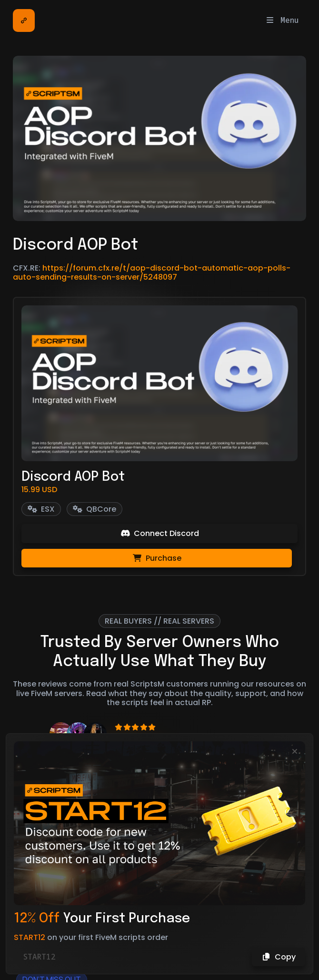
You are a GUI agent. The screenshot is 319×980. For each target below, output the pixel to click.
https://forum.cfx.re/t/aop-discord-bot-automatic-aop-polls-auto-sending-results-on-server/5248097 (152, 273)
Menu (282, 20)
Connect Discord (160, 533)
